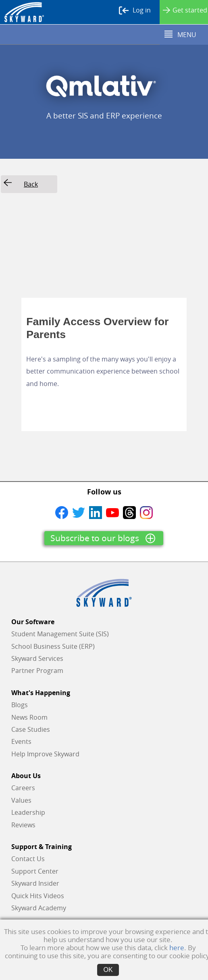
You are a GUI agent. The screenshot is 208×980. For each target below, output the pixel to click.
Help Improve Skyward (45, 754)
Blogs (20, 705)
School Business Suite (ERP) (53, 646)
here (177, 948)
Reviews (23, 825)
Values (21, 800)
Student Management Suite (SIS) (60, 634)
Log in (135, 10)
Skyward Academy (39, 908)
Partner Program (37, 671)
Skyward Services (37, 658)
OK (108, 970)
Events (21, 741)
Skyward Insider (35, 883)
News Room (29, 717)
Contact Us (28, 859)
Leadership (28, 812)
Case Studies (31, 729)
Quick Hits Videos (38, 896)
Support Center (35, 871)
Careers (23, 788)
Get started (185, 10)
